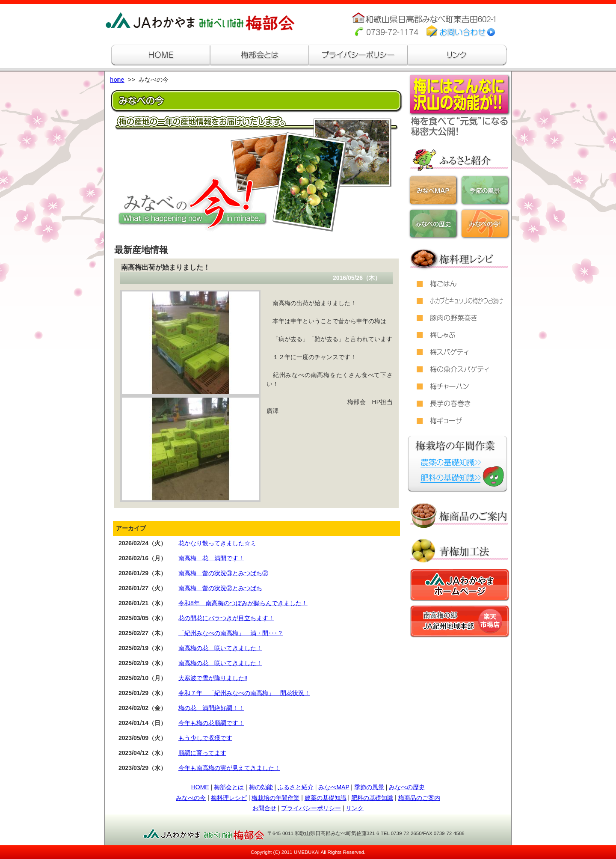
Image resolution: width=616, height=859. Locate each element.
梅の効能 (261, 787)
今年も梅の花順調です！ (211, 723)
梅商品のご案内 (419, 798)
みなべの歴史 (407, 787)
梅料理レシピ (229, 798)
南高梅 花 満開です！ (211, 558)
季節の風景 (369, 787)
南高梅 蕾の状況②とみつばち (220, 588)
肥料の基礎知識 (372, 798)
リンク (355, 808)
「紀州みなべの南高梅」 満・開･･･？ (231, 633)
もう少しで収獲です (205, 738)
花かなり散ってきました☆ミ (217, 543)
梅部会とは (229, 787)
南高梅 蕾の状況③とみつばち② (223, 573)
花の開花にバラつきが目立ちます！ (226, 618)
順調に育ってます (202, 753)
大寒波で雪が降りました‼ (213, 678)
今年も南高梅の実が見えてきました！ (229, 768)
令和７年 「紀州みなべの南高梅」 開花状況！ (244, 693)
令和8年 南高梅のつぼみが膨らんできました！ (243, 603)
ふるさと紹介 (296, 787)
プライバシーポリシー (311, 808)
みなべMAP (334, 787)
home (117, 80)
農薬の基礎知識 (326, 798)
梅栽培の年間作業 (275, 798)
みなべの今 (191, 798)
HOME (200, 787)
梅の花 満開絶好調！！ (211, 708)
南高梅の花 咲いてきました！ (220, 648)
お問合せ (264, 808)
